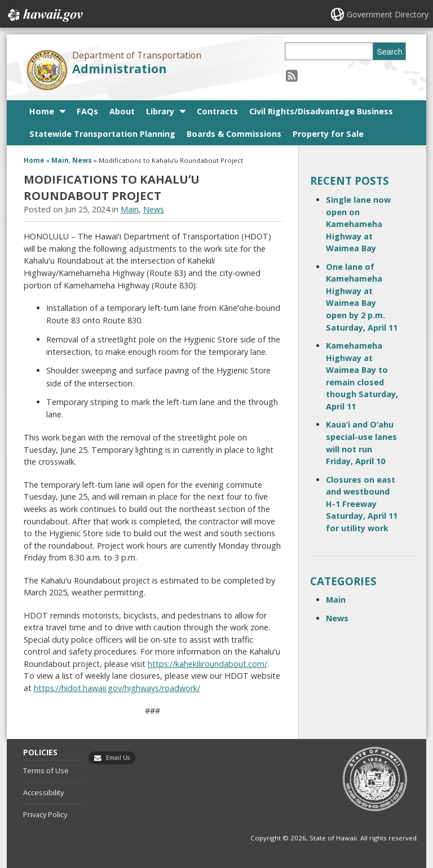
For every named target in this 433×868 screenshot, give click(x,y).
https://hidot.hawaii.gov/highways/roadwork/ (117, 688)
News (82, 160)
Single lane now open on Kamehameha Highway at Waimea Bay (358, 224)
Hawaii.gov (44, 15)
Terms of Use (46, 771)
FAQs (87, 111)
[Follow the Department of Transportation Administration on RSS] (292, 75)
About (122, 111)
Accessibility (43, 793)
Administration (120, 68)
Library (160, 111)
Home (42, 111)
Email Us (118, 758)
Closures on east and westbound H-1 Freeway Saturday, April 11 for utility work (362, 504)
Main (60, 160)
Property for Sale (328, 134)
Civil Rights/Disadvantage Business (321, 111)
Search (390, 52)
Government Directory (388, 14)
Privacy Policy (45, 814)
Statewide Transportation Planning (102, 134)
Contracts (217, 111)
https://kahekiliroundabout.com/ (207, 664)
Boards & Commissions (234, 134)
